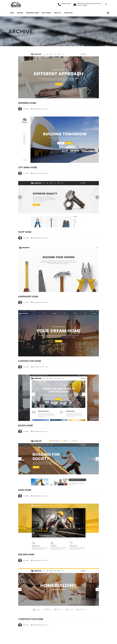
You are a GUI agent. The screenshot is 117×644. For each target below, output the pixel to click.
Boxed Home (26, 426)
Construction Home (31, 619)
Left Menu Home (28, 167)
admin (27, 109)
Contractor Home (30, 361)
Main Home (25, 490)
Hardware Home (28, 297)
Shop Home (25, 232)
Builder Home (26, 554)
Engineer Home (27, 103)
